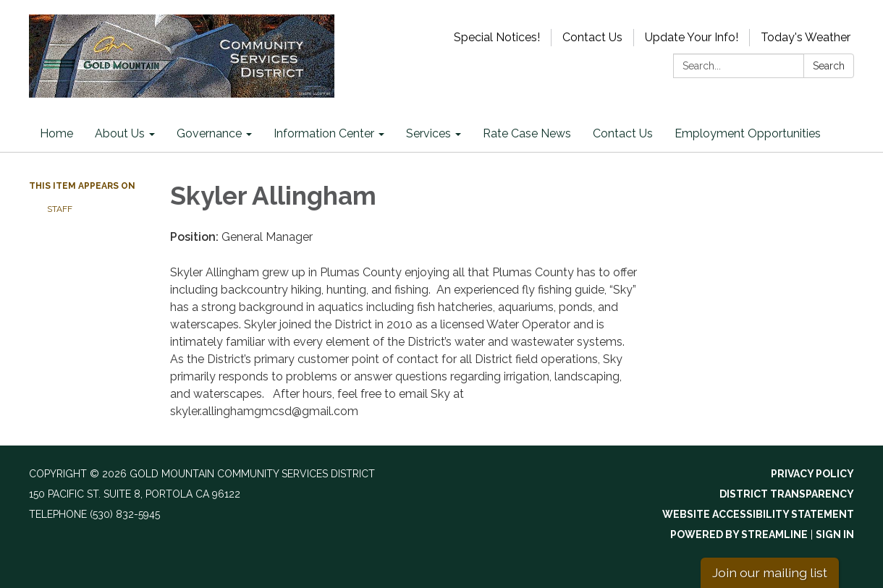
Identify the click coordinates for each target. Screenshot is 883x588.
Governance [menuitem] (209, 133)
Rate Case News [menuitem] (527, 133)
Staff (60, 209)
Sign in (835, 534)
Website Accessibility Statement (758, 514)
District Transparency (787, 494)
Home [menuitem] (56, 133)
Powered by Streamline (739, 534)
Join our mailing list (770, 572)
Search (829, 66)
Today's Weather (806, 37)
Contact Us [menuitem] (623, 133)
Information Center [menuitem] (324, 133)
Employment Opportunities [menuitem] (748, 133)
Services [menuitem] (428, 133)
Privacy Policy (812, 474)
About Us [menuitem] (120, 133)
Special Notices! (497, 37)
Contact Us (592, 37)
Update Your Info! (692, 37)
